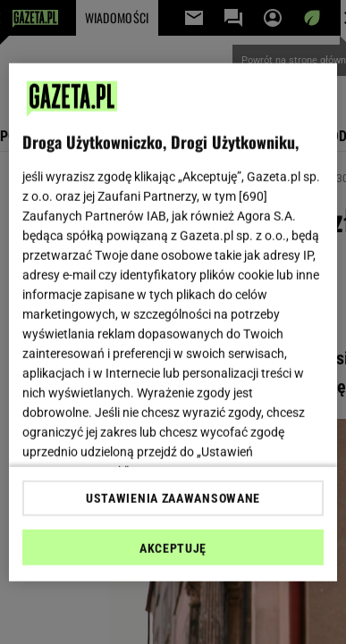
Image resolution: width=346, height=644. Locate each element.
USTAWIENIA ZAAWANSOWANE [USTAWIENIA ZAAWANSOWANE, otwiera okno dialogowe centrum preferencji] (173, 498)
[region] (173, 322)
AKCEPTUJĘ (173, 548)
